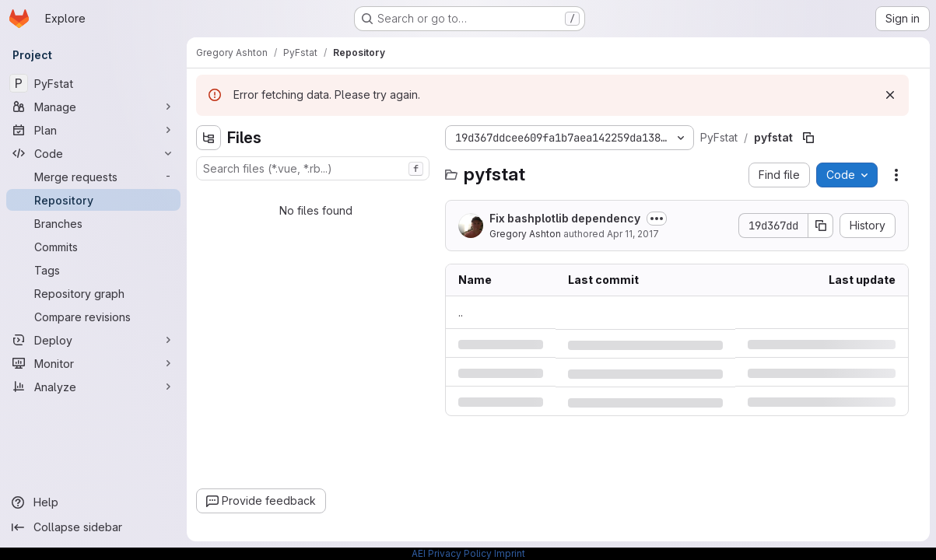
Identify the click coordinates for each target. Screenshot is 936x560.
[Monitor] (93, 363)
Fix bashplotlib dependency (565, 218)
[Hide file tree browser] (209, 138)
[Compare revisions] (93, 317)
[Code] (93, 153)
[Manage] (93, 107)
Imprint (510, 553)
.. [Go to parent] (461, 312)
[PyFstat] (93, 83)
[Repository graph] (93, 293)
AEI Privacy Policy (452, 553)
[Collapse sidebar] (93, 527)
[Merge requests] (93, 177)
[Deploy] (93, 340)
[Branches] (93, 223)
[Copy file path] (808, 138)
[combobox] (313, 168)
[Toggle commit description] (657, 219)
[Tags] (93, 270)
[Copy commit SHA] (821, 226)
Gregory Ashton (525, 234)
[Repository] (93, 200)
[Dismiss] (890, 95)
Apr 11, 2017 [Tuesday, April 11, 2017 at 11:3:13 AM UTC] (633, 234)
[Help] (93, 502)
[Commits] (93, 247)
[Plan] (93, 130)
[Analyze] (93, 387)
